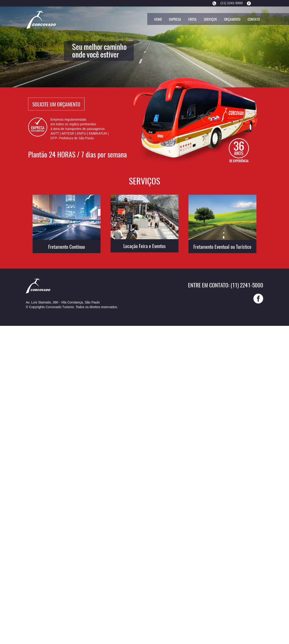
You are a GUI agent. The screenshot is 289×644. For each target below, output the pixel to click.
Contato (254, 19)
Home (158, 19)
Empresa (175, 19)
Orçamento (232, 19)
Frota (192, 19)
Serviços (210, 19)
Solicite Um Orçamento (56, 104)
